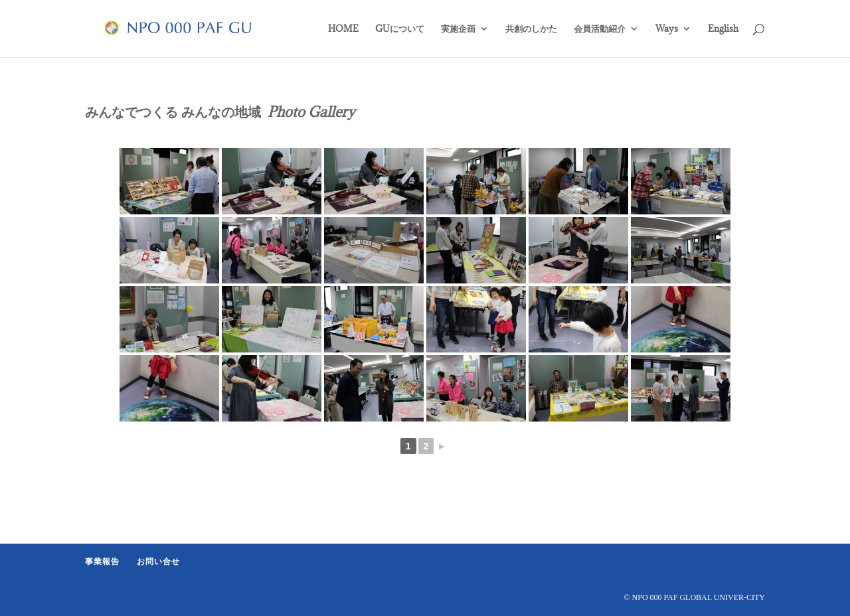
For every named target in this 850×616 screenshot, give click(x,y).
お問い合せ (158, 562)
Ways (667, 29)
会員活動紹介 (600, 29)
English (723, 29)
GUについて (400, 29)
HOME (343, 29)
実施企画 (458, 29)
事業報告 (102, 562)
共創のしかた (531, 29)
